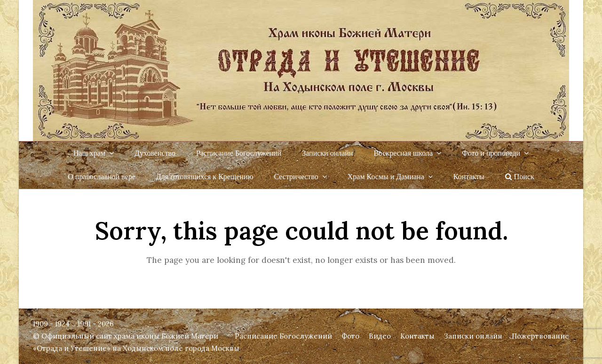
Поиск (520, 177)
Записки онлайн (473, 336)
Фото (350, 336)
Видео (380, 336)
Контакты (417, 336)
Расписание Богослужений (283, 336)
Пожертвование (540, 336)
